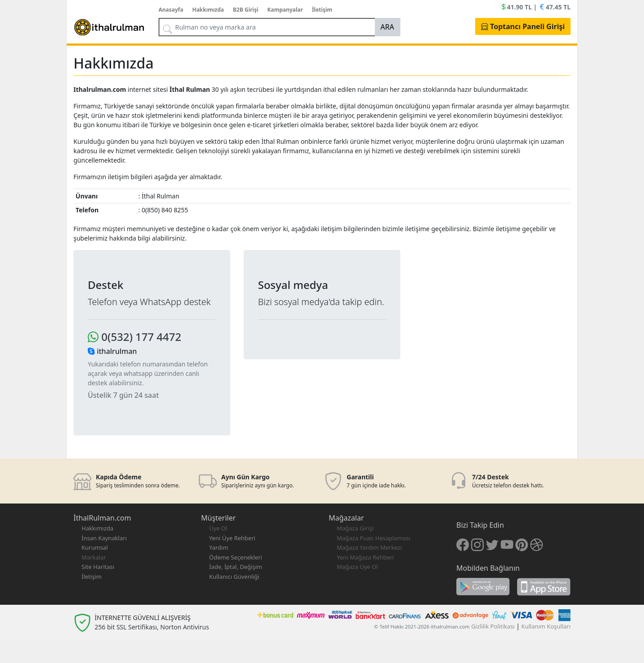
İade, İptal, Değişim (236, 567)
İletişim (322, 10)
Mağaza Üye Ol (357, 567)
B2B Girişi (246, 10)
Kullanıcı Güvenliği (234, 577)
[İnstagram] (477, 544)
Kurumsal (95, 547)
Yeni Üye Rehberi (232, 538)
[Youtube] (507, 544)
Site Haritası (98, 567)
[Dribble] (537, 544)
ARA (387, 27)
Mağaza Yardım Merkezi (369, 547)
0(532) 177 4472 (135, 337)
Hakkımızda (208, 10)
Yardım (219, 547)
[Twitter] (492, 544)
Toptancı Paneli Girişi (523, 26)
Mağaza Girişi (355, 528)
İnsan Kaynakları (104, 538)
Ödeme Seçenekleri (236, 557)
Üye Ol (218, 528)
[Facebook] (463, 544)
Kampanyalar (285, 10)
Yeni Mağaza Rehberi (365, 557)
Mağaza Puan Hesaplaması (374, 538)
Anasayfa (171, 10)
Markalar (94, 557)
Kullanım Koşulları (546, 626)
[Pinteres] (522, 544)
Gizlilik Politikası (493, 626)
